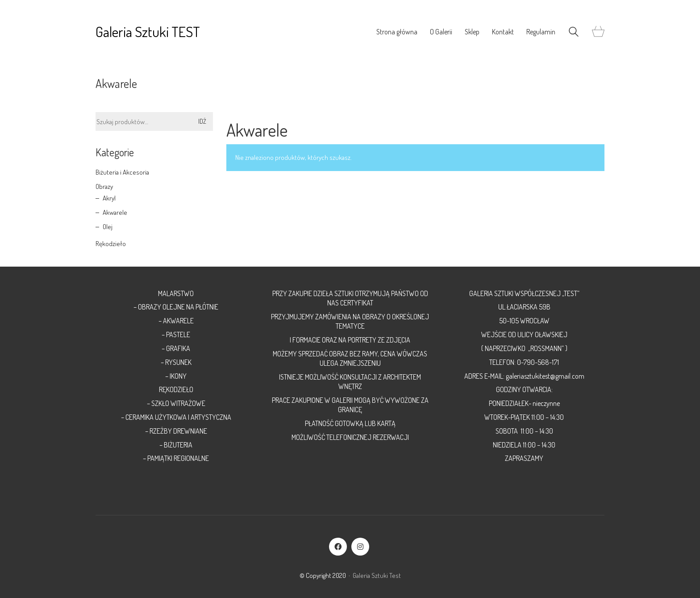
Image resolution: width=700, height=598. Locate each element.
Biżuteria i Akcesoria (122, 172)
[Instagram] (360, 547)
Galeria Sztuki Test (377, 575)
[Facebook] (338, 547)
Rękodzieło (111, 244)
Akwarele (115, 212)
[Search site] (574, 33)
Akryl (109, 198)
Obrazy (104, 186)
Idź (202, 121)
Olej (108, 227)
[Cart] (598, 32)
